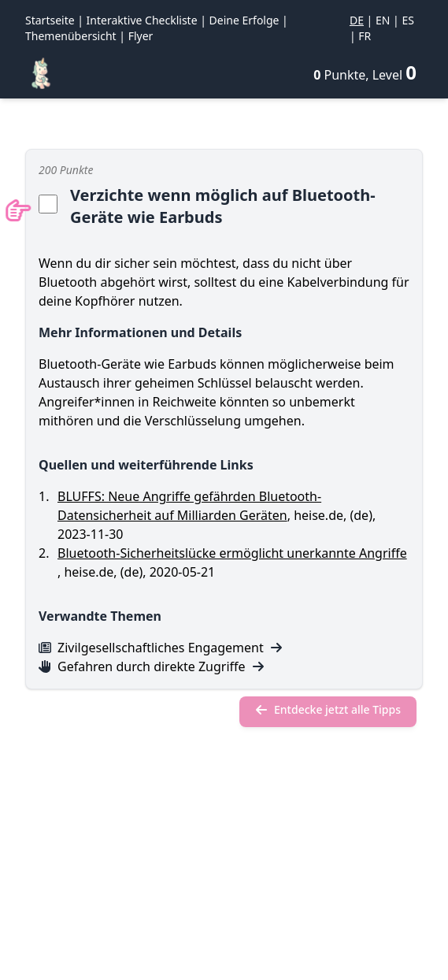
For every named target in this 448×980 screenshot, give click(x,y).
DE (357, 20)
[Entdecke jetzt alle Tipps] (328, 712)
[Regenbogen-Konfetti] (41, 73)
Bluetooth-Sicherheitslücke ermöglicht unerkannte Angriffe (232, 553)
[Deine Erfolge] (365, 72)
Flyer (141, 36)
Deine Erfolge (244, 20)
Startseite (50, 20)
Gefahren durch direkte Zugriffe (152, 666)
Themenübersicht (71, 36)
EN (383, 20)
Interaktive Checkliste (142, 20)
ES (407, 20)
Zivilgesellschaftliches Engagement (161, 648)
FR (365, 36)
